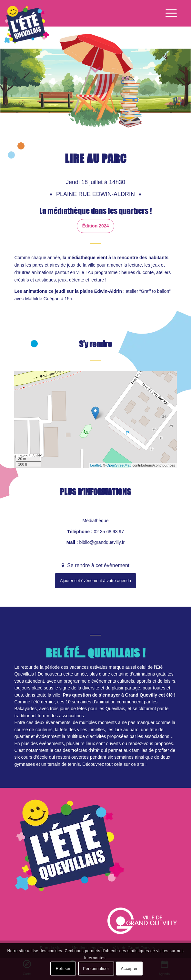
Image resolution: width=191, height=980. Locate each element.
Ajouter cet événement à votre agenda (95, 581)
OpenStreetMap (119, 465)
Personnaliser (96, 969)
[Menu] (168, 13)
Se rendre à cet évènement (98, 565)
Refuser (63, 969)
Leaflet (96, 465)
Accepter (129, 969)
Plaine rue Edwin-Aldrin (96, 194)
